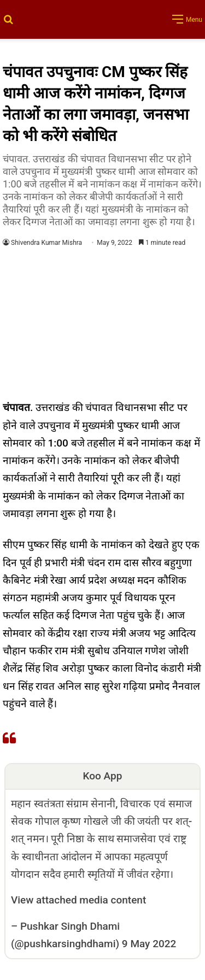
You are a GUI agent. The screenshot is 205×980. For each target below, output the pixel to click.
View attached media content (78, 900)
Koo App (103, 776)
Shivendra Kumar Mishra (46, 243)
